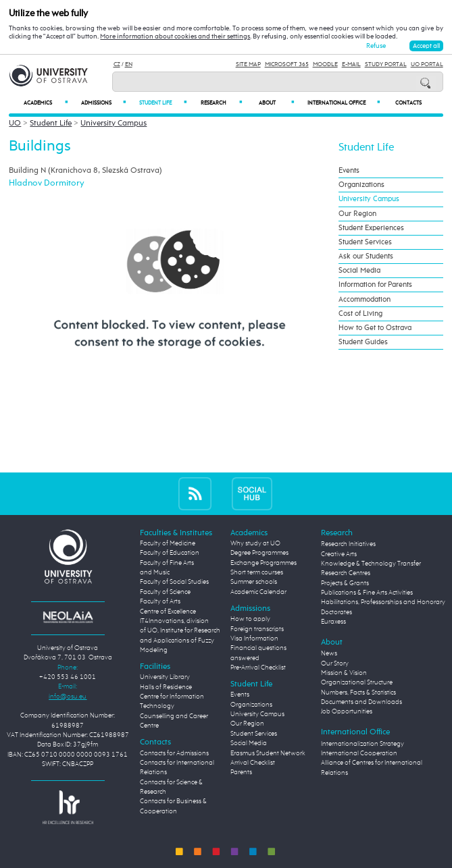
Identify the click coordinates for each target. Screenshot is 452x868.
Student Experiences (371, 228)
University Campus (114, 124)
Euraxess (333, 622)
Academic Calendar (258, 592)
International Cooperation (359, 754)
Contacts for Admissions (174, 754)
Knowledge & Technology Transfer (371, 564)
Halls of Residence (166, 687)
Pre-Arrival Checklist (258, 668)
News (329, 654)
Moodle (325, 64)
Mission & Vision (344, 673)
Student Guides (363, 342)
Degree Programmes (259, 553)
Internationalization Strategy (362, 744)
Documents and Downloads (361, 702)
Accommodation (365, 300)
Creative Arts (339, 554)
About (276, 103)
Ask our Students (366, 256)
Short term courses (257, 573)
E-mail (351, 64)
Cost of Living (360, 314)
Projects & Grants (345, 584)
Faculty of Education (170, 553)
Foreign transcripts (257, 629)
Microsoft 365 (287, 64)
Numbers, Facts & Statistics (358, 693)
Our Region (357, 214)
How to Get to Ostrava (375, 328)
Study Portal (386, 64)
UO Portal (427, 64)
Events (349, 171)
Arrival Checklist (253, 763)
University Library (165, 677)
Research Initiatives (348, 544)
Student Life (163, 103)
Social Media (359, 271)
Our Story (335, 664)
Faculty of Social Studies (174, 582)
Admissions (104, 103)
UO (15, 124)
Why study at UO (255, 544)
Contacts (408, 103)
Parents (241, 772)
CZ (117, 64)
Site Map (248, 64)
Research (221, 103)
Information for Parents (375, 285)
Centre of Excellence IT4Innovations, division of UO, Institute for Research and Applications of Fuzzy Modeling (180, 631)
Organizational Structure (357, 683)
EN (129, 64)
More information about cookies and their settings (175, 36)
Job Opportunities (347, 712)
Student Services (365, 242)
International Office (344, 103)
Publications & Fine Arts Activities (367, 593)
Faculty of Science (165, 592)
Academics (46, 103)
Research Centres (346, 573)
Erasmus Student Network (268, 754)
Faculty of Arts (160, 602)
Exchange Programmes (263, 563)
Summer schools (254, 582)
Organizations (361, 185)
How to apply (250, 619)
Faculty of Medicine (168, 544)
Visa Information (254, 639)
